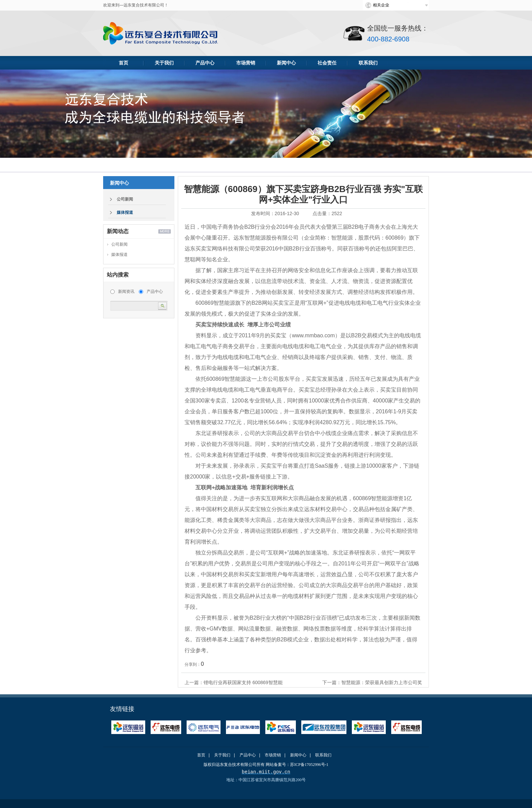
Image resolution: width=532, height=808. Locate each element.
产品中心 (205, 63)
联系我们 (368, 63)
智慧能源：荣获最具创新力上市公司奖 (382, 682)
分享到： (193, 664)
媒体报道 (125, 212)
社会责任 (327, 63)
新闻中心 (286, 63)
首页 (123, 63)
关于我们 (164, 63)
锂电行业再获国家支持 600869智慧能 (243, 682)
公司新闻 (125, 199)
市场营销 (246, 63)
